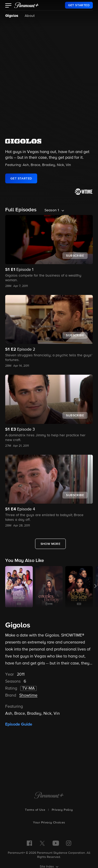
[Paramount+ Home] (49, 796)
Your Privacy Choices (49, 823)
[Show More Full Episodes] (51, 544)
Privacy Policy (62, 810)
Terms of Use (35, 810)
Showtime (28, 696)
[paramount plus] (27, 5)
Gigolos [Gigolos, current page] (12, 16)
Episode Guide (19, 724)
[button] (8, 6)
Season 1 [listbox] (52, 210)
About (30, 16)
